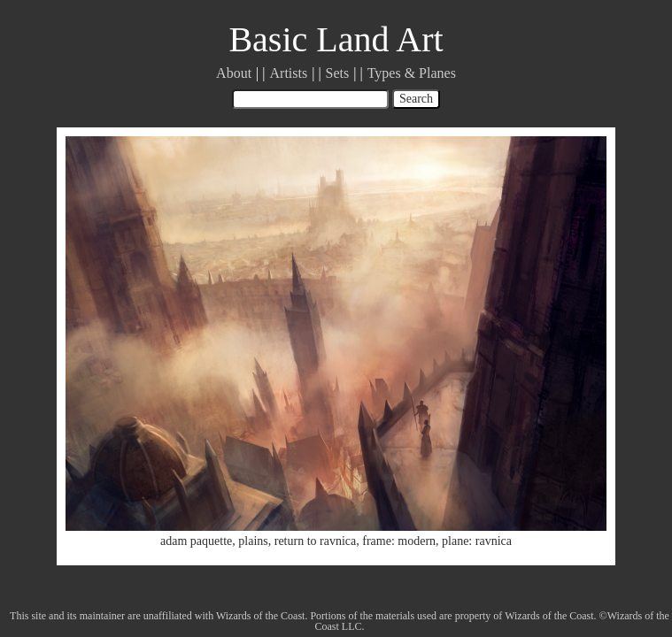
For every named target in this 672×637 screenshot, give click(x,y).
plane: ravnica (477, 541)
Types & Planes (412, 73)
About (234, 73)
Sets (338, 73)
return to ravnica (316, 541)
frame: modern (399, 541)
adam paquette (196, 541)
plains (253, 541)
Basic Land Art (336, 39)
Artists (289, 73)
